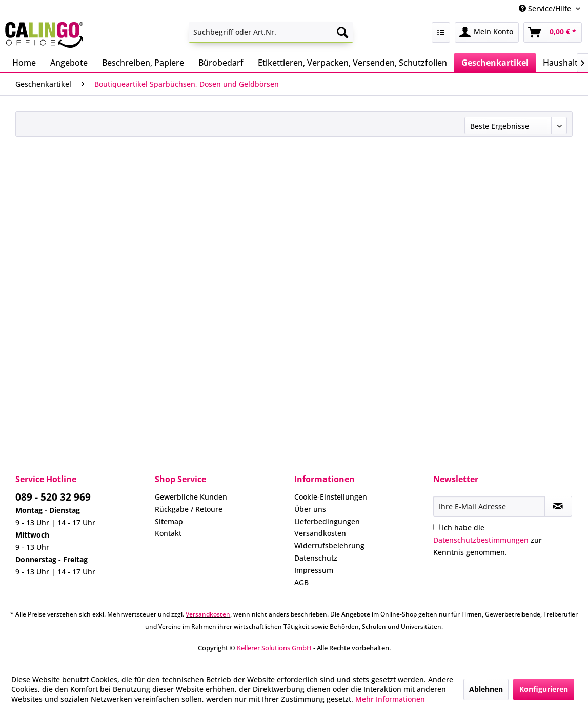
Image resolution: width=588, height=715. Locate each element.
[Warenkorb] (553, 32)
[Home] (24, 63)
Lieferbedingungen (327, 521)
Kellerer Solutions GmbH (274, 648)
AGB (301, 582)
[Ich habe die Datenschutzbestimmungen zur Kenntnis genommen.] (437, 527)
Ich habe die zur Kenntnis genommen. (488, 540)
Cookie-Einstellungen (331, 497)
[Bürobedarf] (221, 63)
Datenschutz (316, 558)
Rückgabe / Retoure (189, 509)
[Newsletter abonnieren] (558, 506)
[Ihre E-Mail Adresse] (489, 506)
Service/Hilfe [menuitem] (546, 8)
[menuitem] (271, 32)
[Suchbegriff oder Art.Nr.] (271, 32)
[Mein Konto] (487, 32)
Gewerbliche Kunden (191, 497)
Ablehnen (486, 689)
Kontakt (168, 533)
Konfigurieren (544, 689)
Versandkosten (320, 533)
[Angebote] (69, 63)
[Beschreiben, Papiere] (143, 63)
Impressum (314, 570)
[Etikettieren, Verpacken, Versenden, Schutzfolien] (352, 63)
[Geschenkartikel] (495, 63)
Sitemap (169, 521)
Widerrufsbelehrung (329, 545)
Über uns (310, 509)
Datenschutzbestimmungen (481, 540)
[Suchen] (342, 32)
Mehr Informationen (390, 699)
